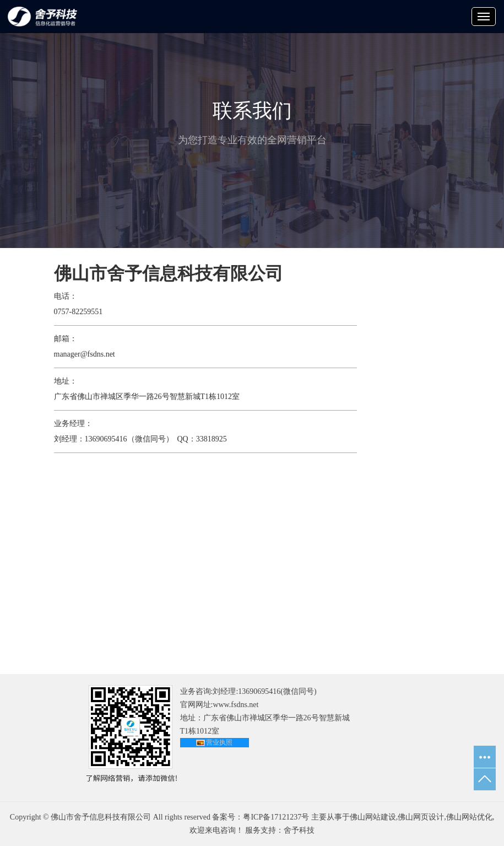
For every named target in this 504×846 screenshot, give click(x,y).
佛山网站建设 (373, 817)
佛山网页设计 (421, 817)
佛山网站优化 (469, 817)
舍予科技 (299, 830)
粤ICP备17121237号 (276, 817)
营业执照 (219, 742)
